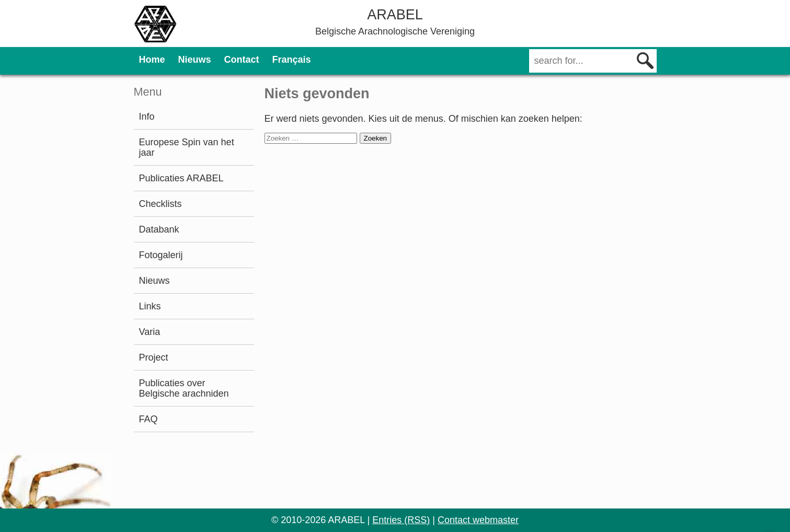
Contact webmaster (478, 520)
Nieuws (195, 60)
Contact (242, 60)
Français (292, 60)
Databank (159, 229)
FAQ (148, 419)
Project (154, 357)
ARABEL (395, 15)
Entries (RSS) (401, 520)
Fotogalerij (161, 255)
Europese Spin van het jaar (187, 147)
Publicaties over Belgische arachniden (184, 388)
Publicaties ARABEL (181, 178)
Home (152, 60)
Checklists (161, 204)
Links (150, 306)
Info (147, 117)
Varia (150, 332)
